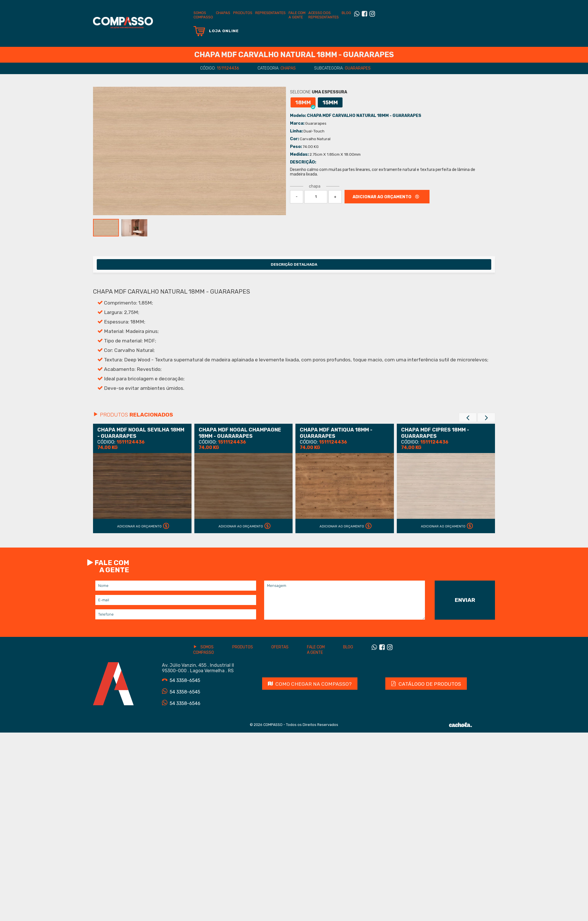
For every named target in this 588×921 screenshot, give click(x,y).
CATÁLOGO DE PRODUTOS (426, 684)
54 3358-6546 (181, 703)
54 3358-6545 (181, 680)
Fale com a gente (297, 15)
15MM (330, 102)
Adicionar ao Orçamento (144, 526)
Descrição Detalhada (294, 264)
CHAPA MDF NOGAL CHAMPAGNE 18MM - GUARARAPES (240, 433)
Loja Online (216, 31)
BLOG (346, 13)
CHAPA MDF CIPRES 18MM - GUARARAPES (435, 433)
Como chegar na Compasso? (310, 684)
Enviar (465, 600)
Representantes (270, 13)
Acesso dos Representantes (324, 15)
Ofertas (280, 647)
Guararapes (358, 68)
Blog (348, 647)
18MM (305, 103)
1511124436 (228, 68)
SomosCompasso (203, 15)
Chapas (223, 13)
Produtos (243, 13)
